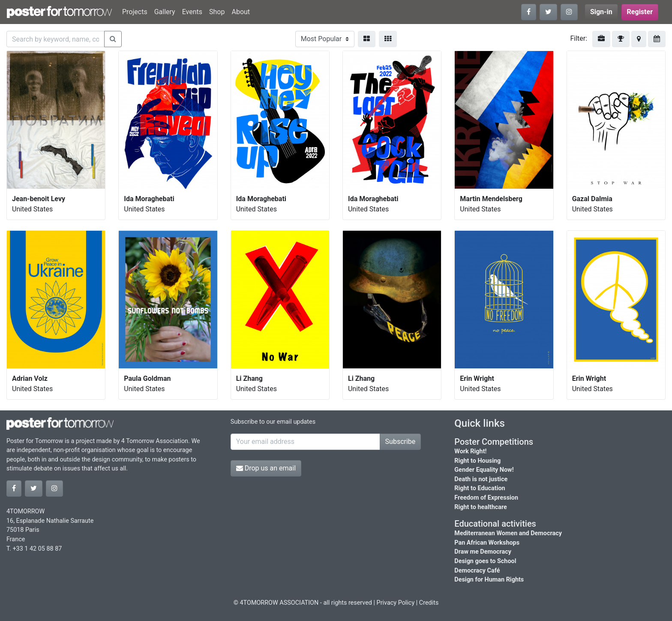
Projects (135, 12)
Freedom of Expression (486, 498)
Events (192, 12)
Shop (217, 12)
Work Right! (470, 451)
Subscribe (400, 442)
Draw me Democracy (483, 552)
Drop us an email (266, 468)
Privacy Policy (396, 603)
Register (640, 12)
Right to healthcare (481, 507)
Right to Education (480, 488)
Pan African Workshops (487, 543)
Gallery (165, 12)
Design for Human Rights (489, 580)
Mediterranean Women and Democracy (508, 533)
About (241, 12)
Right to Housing (477, 461)
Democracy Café (477, 571)
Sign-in (601, 12)
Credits (429, 603)
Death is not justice (481, 479)
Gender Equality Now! (484, 470)
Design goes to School (485, 561)
